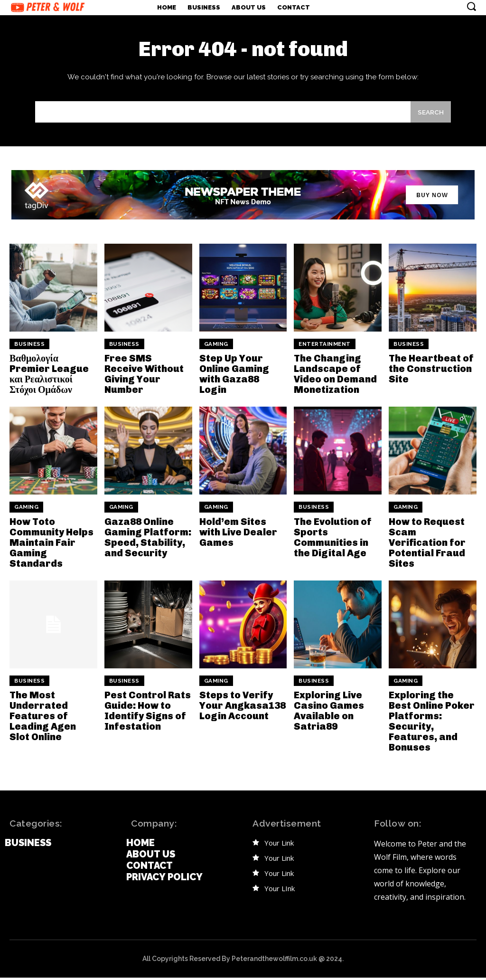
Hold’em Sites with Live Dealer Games (238, 535)
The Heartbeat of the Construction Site (431, 372)
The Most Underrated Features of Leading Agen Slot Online (43, 719)
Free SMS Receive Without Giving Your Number (144, 378)
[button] (471, 6)
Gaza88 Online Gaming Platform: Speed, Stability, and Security (148, 540)
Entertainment (324, 348)
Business (29, 348)
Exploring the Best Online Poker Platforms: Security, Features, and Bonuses (432, 724)
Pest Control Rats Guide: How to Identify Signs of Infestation (148, 714)
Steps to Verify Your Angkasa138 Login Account (243, 708)
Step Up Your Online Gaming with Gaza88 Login (234, 378)
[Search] (430, 115)
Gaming (216, 348)
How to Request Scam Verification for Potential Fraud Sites (427, 545)
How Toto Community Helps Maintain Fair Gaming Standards (51, 545)
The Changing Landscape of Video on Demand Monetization (335, 378)
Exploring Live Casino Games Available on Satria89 (329, 714)
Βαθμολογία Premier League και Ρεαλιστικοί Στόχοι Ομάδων (49, 378)
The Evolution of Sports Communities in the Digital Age (333, 540)
